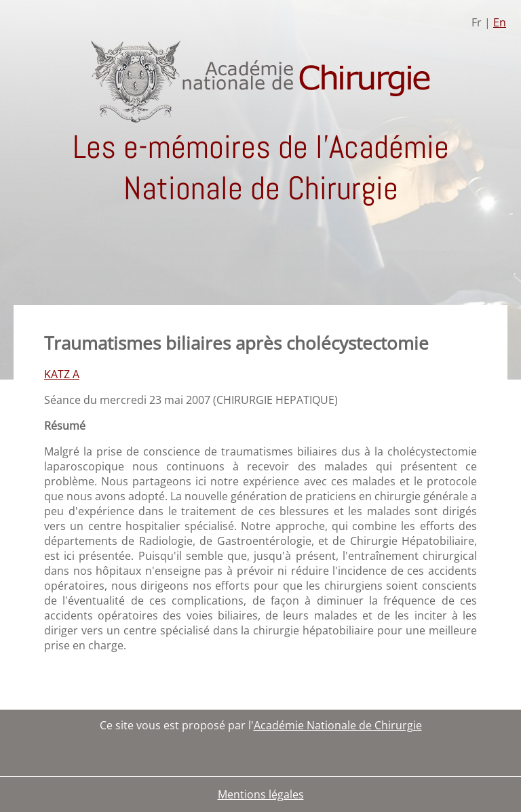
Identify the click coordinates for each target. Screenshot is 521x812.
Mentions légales (261, 794)
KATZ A (62, 374)
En (500, 22)
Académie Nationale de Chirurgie (338, 725)
